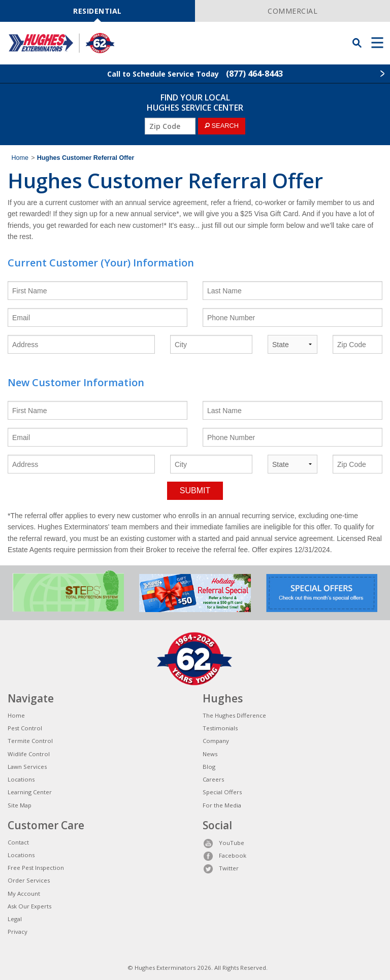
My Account (24, 893)
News (210, 754)
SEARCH (222, 126)
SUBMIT (195, 491)
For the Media (222, 805)
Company (216, 741)
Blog (209, 767)
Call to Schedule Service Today (195, 74)
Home (20, 158)
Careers (213, 779)
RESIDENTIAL (97, 11)
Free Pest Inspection (36, 868)
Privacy (18, 932)
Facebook (224, 855)
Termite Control (30, 741)
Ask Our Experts (29, 906)
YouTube (223, 843)
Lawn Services (27, 767)
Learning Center (30, 792)
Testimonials (220, 728)
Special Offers (222, 792)
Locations (21, 779)
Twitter (221, 868)
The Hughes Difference (234, 715)
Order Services (29, 880)
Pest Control (25, 728)
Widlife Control (29, 754)
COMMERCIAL (292, 11)
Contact (18, 842)
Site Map (20, 805)
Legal (15, 919)
